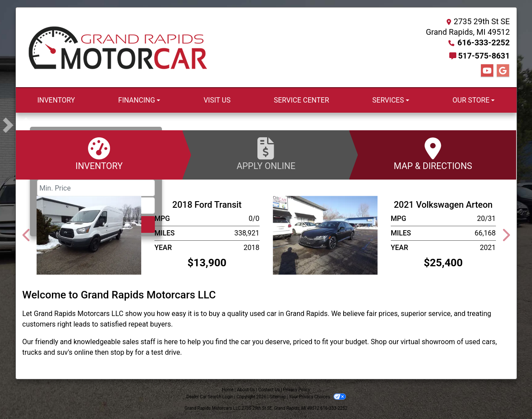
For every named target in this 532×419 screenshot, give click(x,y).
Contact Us (269, 390)
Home (228, 390)
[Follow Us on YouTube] (487, 71)
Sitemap (277, 397)
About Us (246, 390)
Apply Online (266, 154)
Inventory (99, 154)
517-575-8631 (484, 56)
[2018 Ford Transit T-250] (89, 235)
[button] (24, 125)
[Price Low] (96, 188)
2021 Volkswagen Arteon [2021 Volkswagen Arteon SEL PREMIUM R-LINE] (443, 205)
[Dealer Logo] (118, 48)
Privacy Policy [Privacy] (297, 390)
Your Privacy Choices (317, 397)
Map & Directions (433, 154)
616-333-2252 (484, 42)
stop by (122, 352)
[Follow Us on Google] (503, 71)
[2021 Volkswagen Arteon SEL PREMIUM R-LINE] (325, 235)
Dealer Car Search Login (210, 397)
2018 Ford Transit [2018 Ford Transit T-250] (207, 205)
